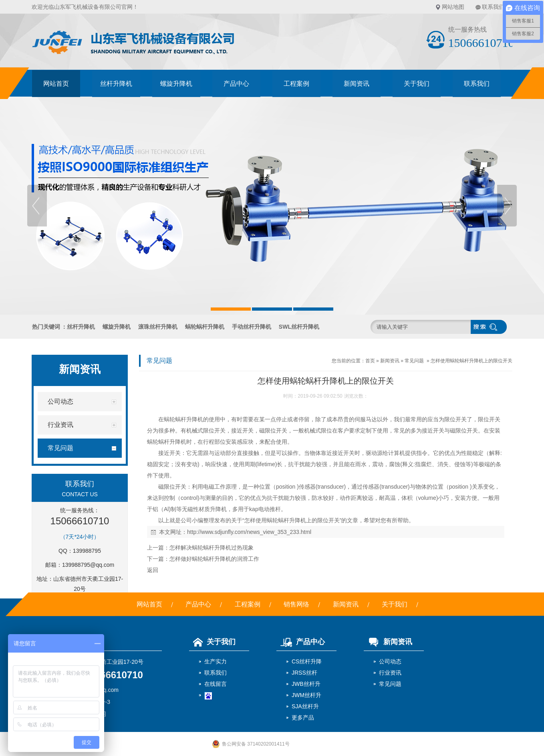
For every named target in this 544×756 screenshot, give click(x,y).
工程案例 (296, 84)
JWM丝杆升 (306, 695)
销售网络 (296, 604)
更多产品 (303, 718)
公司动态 (390, 661)
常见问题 (414, 361)
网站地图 (453, 7)
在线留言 (216, 684)
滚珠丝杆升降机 (158, 327)
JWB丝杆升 (306, 684)
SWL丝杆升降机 (299, 327)
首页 (370, 361)
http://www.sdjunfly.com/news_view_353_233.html (249, 532)
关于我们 (417, 84)
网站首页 (56, 84)
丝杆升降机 (116, 84)
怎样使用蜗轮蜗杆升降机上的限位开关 (471, 361)
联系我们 (493, 7)
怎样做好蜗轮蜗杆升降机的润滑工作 (214, 559)
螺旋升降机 (176, 84)
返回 (153, 570)
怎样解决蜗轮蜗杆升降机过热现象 (212, 548)
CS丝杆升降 (307, 661)
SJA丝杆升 (305, 706)
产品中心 (236, 84)
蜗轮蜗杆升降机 (205, 327)
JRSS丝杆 (304, 673)
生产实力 (216, 661)
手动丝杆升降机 (252, 327)
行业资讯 (390, 673)
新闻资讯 (357, 84)
